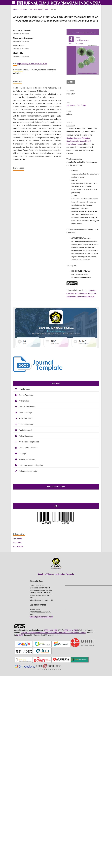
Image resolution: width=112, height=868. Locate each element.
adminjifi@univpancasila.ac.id (41, 617)
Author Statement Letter (28, 471)
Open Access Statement (28, 448)
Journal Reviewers (26, 395)
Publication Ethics (26, 418)
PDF (72, 82)
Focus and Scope (26, 413)
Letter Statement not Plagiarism (31, 465)
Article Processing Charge (29, 442)
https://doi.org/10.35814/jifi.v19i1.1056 (32, 64)
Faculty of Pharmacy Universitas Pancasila (56, 574)
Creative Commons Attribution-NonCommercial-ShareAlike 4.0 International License (79, 141)
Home (15, 9)
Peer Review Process (27, 407)
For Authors (17, 543)
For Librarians (18, 546)
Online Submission (26, 424)
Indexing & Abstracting (27, 459)
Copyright (23, 454)
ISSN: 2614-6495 (71, 630)
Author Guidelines (26, 436)
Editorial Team (24, 389)
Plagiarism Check (26, 430)
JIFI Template (24, 401)
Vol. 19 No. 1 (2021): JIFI (39, 9)
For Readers (18, 539)
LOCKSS (20, 635)
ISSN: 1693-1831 (51, 630)
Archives (24, 9)
